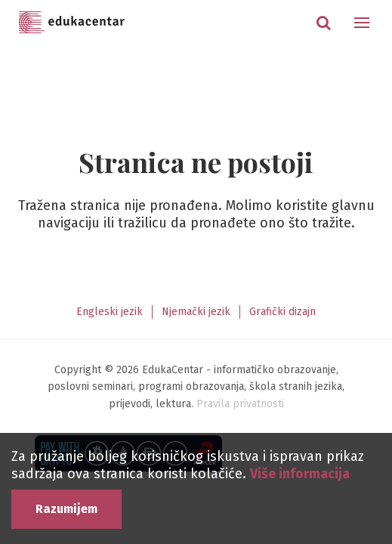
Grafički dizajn (282, 312)
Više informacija (300, 474)
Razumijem (66, 509)
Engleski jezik (110, 312)
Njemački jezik (196, 312)
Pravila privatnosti (240, 404)
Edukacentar (72, 23)
